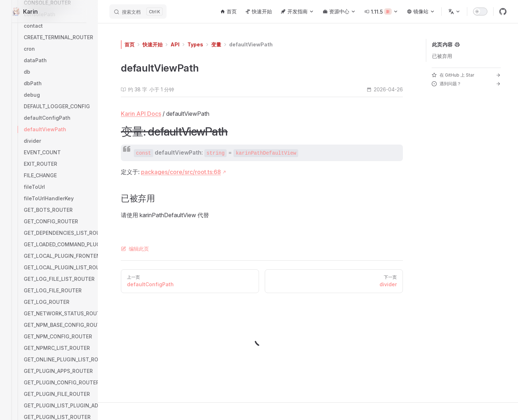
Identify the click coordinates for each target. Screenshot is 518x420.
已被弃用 (442, 56)
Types (195, 44)
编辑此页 (135, 249)
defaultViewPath (251, 44)
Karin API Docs (141, 114)
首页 (129, 44)
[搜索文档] (138, 12)
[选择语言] (454, 12)
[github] (503, 12)
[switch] (480, 12)
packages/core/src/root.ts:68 (181, 172)
